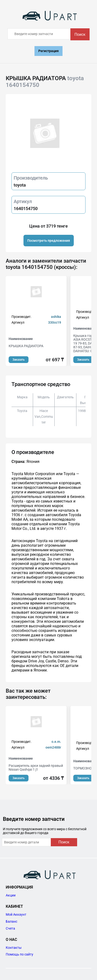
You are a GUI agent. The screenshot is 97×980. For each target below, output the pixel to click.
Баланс (11, 921)
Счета (10, 928)
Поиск (80, 34)
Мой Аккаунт (16, 914)
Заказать (19, 360)
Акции (11, 895)
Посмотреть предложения (49, 241)
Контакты (14, 948)
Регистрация (48, 51)
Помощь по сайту (20, 954)
